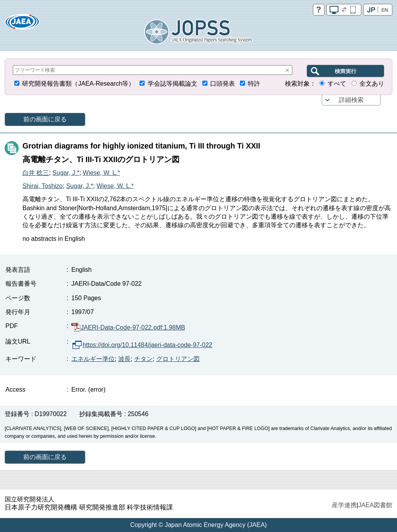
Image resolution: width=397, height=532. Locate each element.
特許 (254, 84)
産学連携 (344, 505)
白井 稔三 (36, 173)
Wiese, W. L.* (102, 173)
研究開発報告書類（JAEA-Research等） (78, 84)
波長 (124, 359)
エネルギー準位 (93, 359)
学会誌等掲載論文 (173, 84)
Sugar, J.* (66, 173)
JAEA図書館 (375, 505)
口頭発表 (223, 84)
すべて (337, 84)
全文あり (372, 84)
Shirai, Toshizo (43, 186)
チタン (143, 359)
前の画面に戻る (45, 119)
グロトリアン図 (178, 359)
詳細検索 (351, 100)
